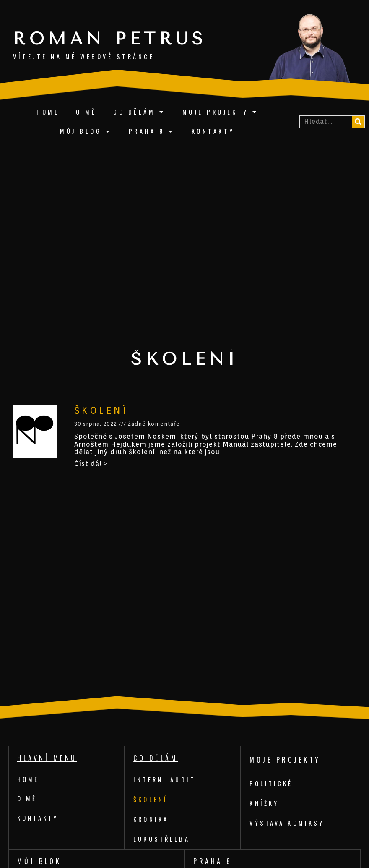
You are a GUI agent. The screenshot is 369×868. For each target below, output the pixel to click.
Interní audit (166, 780)
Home (48, 112)
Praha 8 (152, 131)
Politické (272, 783)
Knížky (265, 803)
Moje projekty (221, 112)
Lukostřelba (163, 839)
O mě (86, 112)
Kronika (152, 819)
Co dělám (139, 112)
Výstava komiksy (288, 823)
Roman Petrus (110, 39)
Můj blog (86, 131)
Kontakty (213, 131)
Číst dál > (91, 464)
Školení (101, 410)
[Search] (358, 122)
